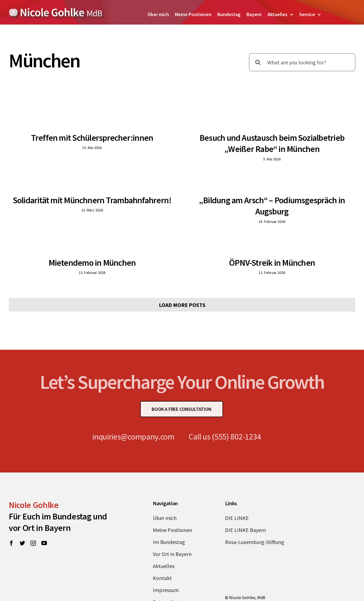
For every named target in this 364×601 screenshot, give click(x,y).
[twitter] (22, 524)
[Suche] (258, 62)
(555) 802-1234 (234, 417)
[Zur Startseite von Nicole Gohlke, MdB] (56, 10)
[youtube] (44, 524)
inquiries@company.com (131, 417)
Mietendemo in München (111, 255)
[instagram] (33, 524)
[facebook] (11, 524)
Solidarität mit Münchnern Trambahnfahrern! (130, 190)
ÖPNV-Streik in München (281, 255)
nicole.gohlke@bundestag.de (252, 587)
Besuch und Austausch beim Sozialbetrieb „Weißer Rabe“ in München (262, 143)
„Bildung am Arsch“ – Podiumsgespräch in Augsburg (243, 208)
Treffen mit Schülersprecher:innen (92, 138)
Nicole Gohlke (34, 485)
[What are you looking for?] (302, 62)
